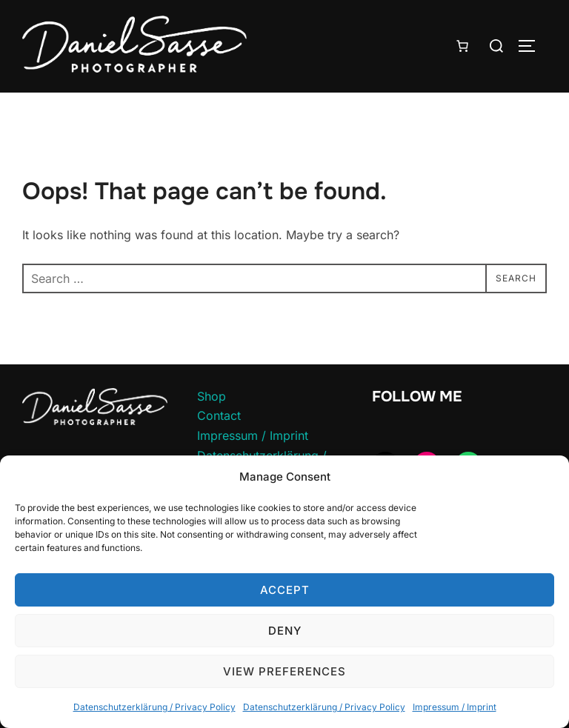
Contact (219, 415)
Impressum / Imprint (455, 707)
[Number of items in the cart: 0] (462, 46)
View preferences (284, 671)
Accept (285, 590)
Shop (212, 396)
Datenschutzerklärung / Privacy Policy (154, 707)
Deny (285, 631)
